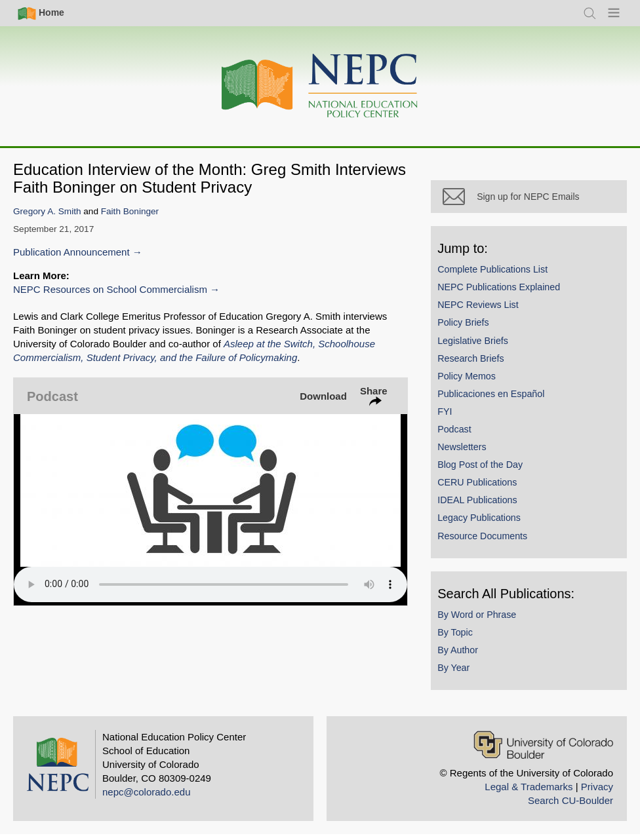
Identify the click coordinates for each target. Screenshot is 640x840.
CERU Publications (483, 487)
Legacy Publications (485, 524)
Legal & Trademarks (529, 792)
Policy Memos (472, 381)
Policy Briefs (469, 328)
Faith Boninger (130, 211)
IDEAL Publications (483, 506)
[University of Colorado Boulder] (543, 750)
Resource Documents (488, 541)
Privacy (597, 792)
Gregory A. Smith (47, 211)
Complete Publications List (498, 275)
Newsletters (468, 452)
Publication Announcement (71, 252)
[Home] (320, 86)
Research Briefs (476, 364)
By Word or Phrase (483, 620)
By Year (459, 673)
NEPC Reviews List (484, 310)
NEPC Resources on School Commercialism (110, 289)
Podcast (460, 434)
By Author (464, 655)
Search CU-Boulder (570, 806)
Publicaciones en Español (497, 399)
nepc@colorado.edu (147, 797)
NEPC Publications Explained (505, 292)
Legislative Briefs (479, 346)
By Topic (461, 638)
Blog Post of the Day (486, 470)
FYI (450, 417)
